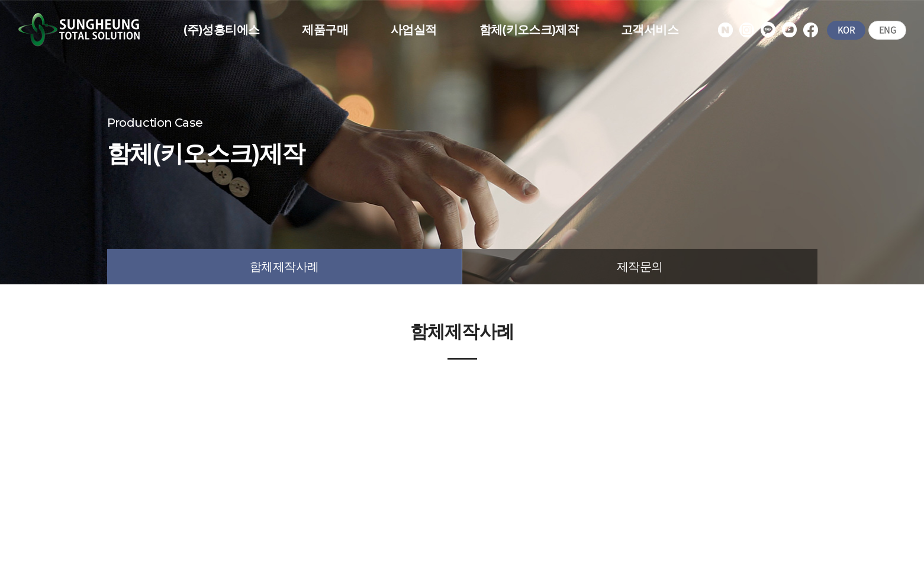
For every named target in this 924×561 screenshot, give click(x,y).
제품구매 (325, 30)
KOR (845, 30)
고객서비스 (650, 30)
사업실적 (414, 30)
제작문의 (640, 267)
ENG (887, 30)
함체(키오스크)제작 (529, 30)
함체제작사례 (284, 267)
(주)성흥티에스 (222, 30)
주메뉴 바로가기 (0, 0)
